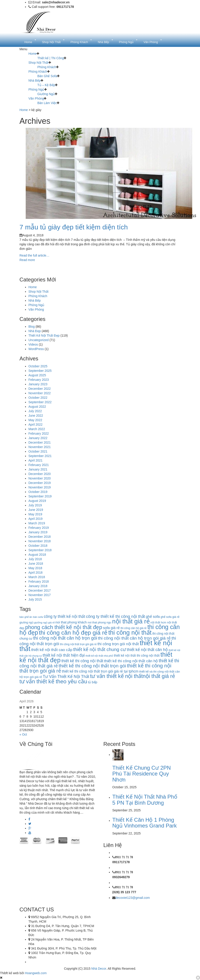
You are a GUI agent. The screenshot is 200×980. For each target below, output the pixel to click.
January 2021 (38, 469)
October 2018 (38, 546)
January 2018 (38, 586)
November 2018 (40, 541)
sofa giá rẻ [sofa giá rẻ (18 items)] (112, 628)
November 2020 (40, 478)
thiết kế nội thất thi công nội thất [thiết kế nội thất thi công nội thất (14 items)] (137, 656)
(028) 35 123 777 (124, 892)
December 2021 (40, 442)
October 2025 (38, 366)
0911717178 (121, 862)
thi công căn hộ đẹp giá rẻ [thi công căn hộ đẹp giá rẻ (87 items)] (73, 633)
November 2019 (40, 487)
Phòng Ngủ (36, 89)
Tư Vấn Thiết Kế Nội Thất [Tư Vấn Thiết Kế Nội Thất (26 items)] (66, 676)
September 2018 (40, 550)
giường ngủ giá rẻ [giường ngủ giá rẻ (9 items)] (44, 623)
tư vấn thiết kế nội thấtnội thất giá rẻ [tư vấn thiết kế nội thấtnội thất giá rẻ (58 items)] (133, 676)
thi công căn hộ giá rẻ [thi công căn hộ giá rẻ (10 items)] (134, 628)
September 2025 (40, 371)
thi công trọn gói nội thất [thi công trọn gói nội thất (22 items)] (118, 644)
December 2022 (40, 389)
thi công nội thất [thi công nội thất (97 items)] (130, 633)
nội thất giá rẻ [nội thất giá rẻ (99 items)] (131, 621)
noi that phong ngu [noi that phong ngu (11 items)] (100, 622)
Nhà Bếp (35, 81)
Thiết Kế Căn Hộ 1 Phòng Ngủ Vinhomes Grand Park (145, 823)
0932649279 (121, 877)
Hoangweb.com (36, 973)
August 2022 (37, 407)
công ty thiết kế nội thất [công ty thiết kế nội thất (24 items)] (65, 616)
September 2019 (40, 496)
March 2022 (37, 429)
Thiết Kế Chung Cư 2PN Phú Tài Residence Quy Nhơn (141, 774)
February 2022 (39, 433)
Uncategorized (38, 340)
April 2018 (35, 573)
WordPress (36, 349)
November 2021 (40, 447)
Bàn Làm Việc (47, 103)
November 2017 (40, 595)
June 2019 (36, 510)
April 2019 (35, 519)
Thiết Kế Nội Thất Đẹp (44, 335)
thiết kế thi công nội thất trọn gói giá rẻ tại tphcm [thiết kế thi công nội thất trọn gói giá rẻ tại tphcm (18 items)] (100, 671)
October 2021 (38, 451)
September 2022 (40, 402)
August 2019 (37, 501)
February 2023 (39, 380)
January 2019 (38, 532)
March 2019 (37, 523)
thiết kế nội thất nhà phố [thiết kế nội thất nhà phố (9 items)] (99, 656)
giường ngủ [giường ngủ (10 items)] (26, 623)
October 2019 (38, 492)
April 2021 (35, 460)
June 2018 (36, 564)
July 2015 (35, 599)
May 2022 (35, 420)
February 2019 (39, 528)
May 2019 (35, 514)
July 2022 (35, 411)
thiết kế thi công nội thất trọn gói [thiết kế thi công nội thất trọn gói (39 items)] (92, 666)
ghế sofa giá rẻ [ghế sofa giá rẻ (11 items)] (170, 617)
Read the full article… (34, 255)
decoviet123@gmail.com (133, 898)
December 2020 (40, 474)
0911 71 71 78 (124, 857)
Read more (27, 260)
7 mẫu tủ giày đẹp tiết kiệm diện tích (74, 227)
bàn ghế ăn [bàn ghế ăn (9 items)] (26, 617)
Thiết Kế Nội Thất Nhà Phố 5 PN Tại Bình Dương (145, 800)
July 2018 (35, 559)
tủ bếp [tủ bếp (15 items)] (93, 682)
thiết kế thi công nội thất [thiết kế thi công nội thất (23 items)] (82, 661)
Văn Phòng (36, 98)
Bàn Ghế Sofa (47, 76)
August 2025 (37, 375)
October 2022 (38, 398)
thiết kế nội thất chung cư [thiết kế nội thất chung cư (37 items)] (100, 649)
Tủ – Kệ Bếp (46, 85)
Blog (32, 327)
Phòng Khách (47, 67)
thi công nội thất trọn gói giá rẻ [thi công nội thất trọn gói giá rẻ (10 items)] (78, 644)
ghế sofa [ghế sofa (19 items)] (153, 616)
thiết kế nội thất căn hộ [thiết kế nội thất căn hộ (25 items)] (147, 650)
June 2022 (36, 416)
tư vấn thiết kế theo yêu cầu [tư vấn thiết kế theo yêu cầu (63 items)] (53, 681)
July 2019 (35, 505)
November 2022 (40, 393)
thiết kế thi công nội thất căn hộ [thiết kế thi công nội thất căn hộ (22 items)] (131, 661)
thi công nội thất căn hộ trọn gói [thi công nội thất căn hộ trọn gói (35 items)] (65, 638)
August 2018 (37, 555)
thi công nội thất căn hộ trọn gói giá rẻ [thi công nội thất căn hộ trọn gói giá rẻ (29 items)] (134, 638)
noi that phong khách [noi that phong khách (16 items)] (71, 622)
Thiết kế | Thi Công (51, 58)
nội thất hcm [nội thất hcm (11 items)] (158, 622)
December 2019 (40, 483)
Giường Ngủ (46, 94)
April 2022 (35, 425)
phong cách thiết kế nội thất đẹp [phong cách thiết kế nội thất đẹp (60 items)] (64, 627)
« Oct (23, 734)
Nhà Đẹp (35, 331)
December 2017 (40, 590)
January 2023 (38, 384)
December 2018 (40, 537)
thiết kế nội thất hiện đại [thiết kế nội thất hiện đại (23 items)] (64, 655)
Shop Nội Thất (38, 63)
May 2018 (35, 568)
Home (33, 54)
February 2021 (39, 465)
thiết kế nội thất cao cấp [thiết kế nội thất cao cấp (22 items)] (52, 650)
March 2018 (37, 577)
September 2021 (40, 456)
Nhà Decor (99, 969)
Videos (33, 344)
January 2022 (38, 438)
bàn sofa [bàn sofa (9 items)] (38, 617)
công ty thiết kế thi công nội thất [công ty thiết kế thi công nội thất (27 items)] (115, 616)
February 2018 (39, 581)
